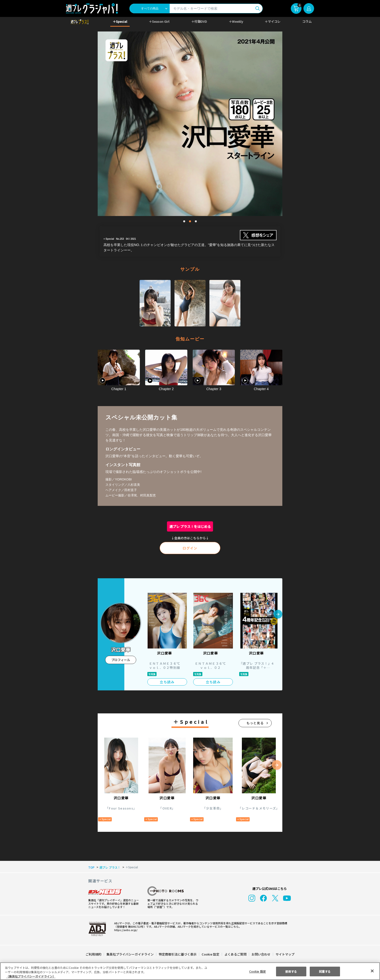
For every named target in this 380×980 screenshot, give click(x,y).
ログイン (190, 548)
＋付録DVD (199, 21)
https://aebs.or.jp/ (125, 930)
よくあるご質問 (235, 954)
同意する (325, 971)
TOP (91, 867)
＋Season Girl (159, 21)
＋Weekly (236, 21)
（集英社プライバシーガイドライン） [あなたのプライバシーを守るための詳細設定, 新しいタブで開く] (31, 976)
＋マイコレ (273, 21)
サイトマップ (285, 954)
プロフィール (121, 660)
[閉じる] (372, 971)
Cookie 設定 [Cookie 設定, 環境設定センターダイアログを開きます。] (257, 971)
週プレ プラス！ (109, 867)
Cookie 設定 (210, 954)
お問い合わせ (261, 954)
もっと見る (255, 723)
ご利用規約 (94, 954)
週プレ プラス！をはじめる (190, 526)
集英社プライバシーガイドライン (130, 954)
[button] (278, 615)
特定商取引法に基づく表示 (178, 954)
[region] (190, 971)
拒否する (291, 971)
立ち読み (167, 682)
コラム (307, 21)
